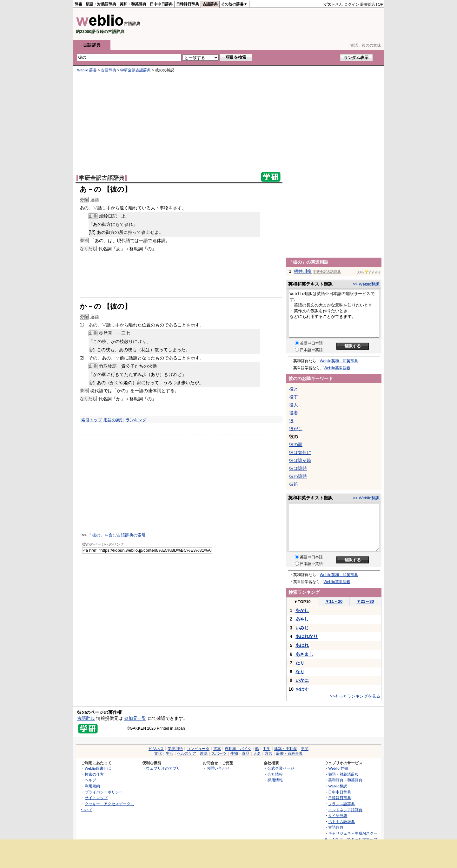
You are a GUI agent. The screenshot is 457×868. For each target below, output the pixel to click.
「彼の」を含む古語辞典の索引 (117, 535)
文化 (158, 753)
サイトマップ (96, 798)
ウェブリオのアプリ (163, 768)
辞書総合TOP (372, 4)
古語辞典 (210, 4)
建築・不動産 (286, 749)
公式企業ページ (281, 768)
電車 (217, 749)
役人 (294, 405)
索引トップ (92, 420)
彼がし (296, 429)
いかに (302, 680)
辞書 (78, 4)
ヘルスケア (187, 753)
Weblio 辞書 (87, 70)
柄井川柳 (303, 271)
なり (300, 672)
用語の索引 (114, 420)
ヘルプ (90, 780)
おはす (302, 689)
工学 (267, 749)
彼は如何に (300, 452)
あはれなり (307, 636)
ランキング (136, 420)
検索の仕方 (94, 774)
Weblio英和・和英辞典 (339, 361)
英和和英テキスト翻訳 (310, 284)
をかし (302, 610)
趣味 (204, 753)
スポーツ (219, 753)
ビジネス (156, 749)
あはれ (302, 645)
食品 (246, 753)
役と (294, 389)
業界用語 (175, 749)
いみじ (302, 628)
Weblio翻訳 (338, 786)
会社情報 (275, 774)
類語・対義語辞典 (101, 4)
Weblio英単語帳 (337, 368)
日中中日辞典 (161, 4)
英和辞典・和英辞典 (345, 780)
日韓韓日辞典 (188, 4)
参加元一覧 (135, 718)
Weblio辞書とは (98, 768)
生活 (169, 753)
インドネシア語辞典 (345, 810)
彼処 (294, 484)
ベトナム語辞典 (341, 822)
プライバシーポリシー (104, 792)
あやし (302, 619)
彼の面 (296, 444)
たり (300, 663)
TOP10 (302, 602)
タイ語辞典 (338, 815)
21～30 (365, 601)
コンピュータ (198, 749)
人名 (257, 753)
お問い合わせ (218, 768)
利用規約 (92, 786)
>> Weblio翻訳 (366, 284)
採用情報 (275, 780)
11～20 (334, 601)
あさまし (304, 654)
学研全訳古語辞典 (136, 70)
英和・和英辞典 (133, 4)
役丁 (294, 397)
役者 (294, 413)
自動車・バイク (238, 749)
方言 (268, 753)
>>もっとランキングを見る (355, 696)
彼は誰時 (298, 468)
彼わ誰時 (298, 476)
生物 (234, 753)
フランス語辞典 (341, 804)
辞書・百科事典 (289, 753)
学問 (305, 749)
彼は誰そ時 (300, 460)
